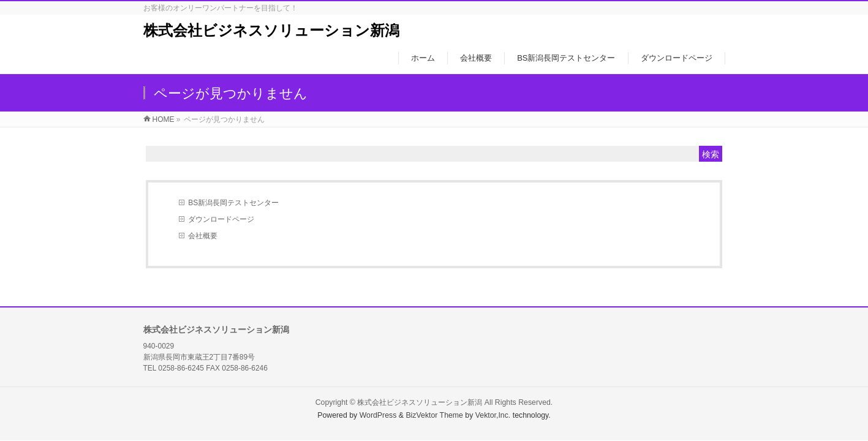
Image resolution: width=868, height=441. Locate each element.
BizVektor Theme (434, 415)
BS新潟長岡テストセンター (233, 203)
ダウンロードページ (221, 219)
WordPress (378, 415)
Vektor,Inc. (493, 415)
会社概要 (203, 236)
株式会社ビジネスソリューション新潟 (271, 30)
